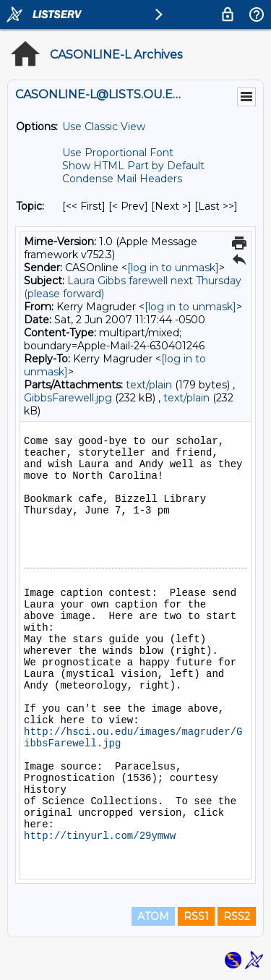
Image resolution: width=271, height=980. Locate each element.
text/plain (149, 385)
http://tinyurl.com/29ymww (100, 836)
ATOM (153, 916)
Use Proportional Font (118, 153)
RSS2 (237, 916)
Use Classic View (104, 127)
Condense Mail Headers (122, 179)
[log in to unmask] (173, 268)
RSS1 (196, 916)
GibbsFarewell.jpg (68, 398)
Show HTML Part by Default (133, 166)
